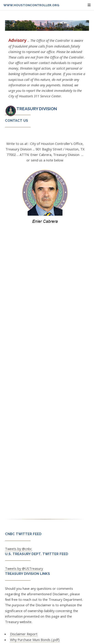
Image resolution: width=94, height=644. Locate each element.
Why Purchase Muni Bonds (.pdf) (35, 640)
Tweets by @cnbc (18, 549)
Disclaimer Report (24, 634)
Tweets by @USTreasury (24, 568)
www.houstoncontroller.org (31, 5)
